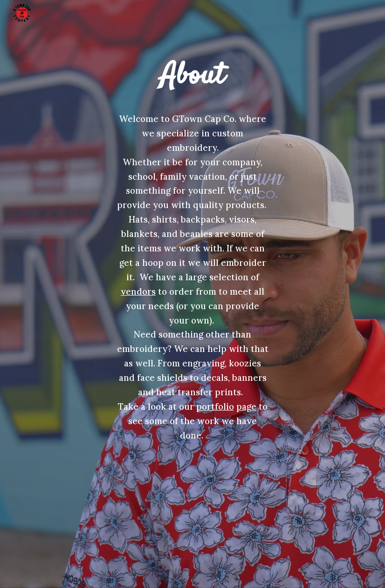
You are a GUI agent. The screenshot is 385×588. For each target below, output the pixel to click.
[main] (193, 76)
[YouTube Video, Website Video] (193, 495)
